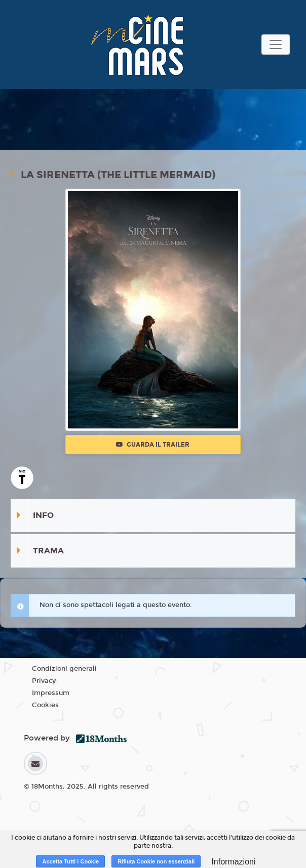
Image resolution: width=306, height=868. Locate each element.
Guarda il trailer (153, 445)
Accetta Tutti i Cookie (70, 861)
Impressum (51, 693)
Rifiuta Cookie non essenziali (156, 861)
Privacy (44, 681)
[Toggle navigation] (276, 45)
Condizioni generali (64, 669)
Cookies (45, 705)
